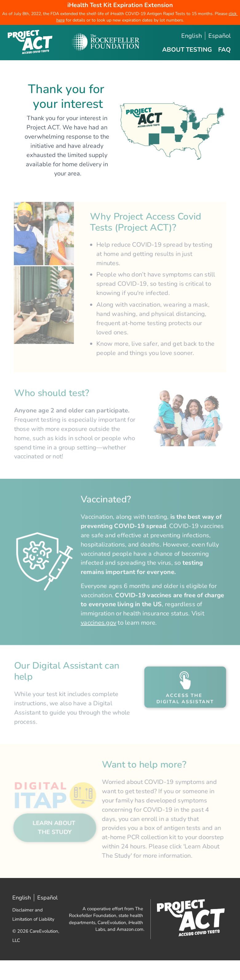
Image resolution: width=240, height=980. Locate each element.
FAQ (224, 50)
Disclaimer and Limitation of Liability (33, 925)
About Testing (187, 50)
